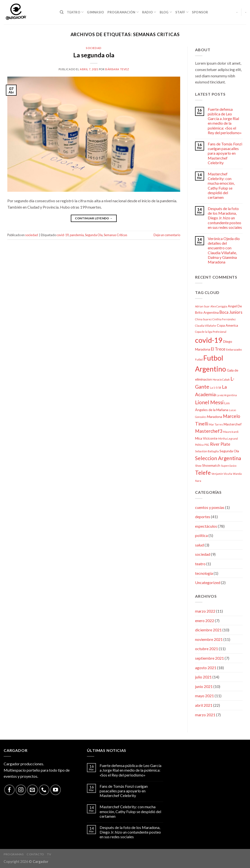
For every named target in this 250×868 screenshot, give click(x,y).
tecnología (204, 573)
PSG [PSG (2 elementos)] (207, 445)
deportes (203, 517)
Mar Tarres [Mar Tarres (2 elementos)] (216, 424)
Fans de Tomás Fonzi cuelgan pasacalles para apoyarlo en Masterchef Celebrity (225, 153)
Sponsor (200, 12)
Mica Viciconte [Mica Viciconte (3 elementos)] (206, 438)
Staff (182, 12)
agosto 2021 (206, 668)
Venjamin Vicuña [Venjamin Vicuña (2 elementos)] (222, 474)
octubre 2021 (207, 649)
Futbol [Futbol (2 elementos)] (199, 359)
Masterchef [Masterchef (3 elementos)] (233, 424)
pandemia (77, 235)
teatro (200, 564)
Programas (14, 854)
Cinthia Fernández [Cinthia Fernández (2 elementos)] (224, 319)
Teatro (75, 12)
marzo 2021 (205, 715)
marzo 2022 (205, 611)
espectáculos (206, 526)
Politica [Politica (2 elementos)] (199, 445)
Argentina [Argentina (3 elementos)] (211, 312)
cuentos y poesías (210, 507)
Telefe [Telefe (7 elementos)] (203, 473)
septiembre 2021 (209, 658)
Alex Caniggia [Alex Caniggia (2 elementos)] (219, 306)
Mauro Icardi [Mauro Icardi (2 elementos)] (231, 432)
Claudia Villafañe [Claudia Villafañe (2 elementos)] (206, 326)
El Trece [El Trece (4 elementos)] (218, 349)
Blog (166, 12)
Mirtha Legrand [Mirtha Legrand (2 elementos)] (228, 439)
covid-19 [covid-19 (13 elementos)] (209, 340)
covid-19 (62, 235)
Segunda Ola (94, 235)
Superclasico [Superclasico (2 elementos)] (229, 466)
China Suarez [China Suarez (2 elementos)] (203, 319)
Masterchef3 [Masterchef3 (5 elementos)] (209, 431)
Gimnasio (95, 12)
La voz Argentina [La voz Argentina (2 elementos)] (227, 395)
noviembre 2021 (209, 639)
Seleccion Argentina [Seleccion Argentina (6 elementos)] (218, 458)
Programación (123, 12)
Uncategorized (208, 582)
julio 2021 (203, 677)
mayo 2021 (204, 696)
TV (49, 854)
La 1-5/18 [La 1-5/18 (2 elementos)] (216, 388)
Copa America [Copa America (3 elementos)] (227, 325)
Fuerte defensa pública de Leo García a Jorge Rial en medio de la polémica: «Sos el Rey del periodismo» (225, 121)
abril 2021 (204, 705)
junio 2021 (204, 686)
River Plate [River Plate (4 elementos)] (220, 444)
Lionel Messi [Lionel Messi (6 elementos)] (209, 402)
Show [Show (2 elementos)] (198, 466)
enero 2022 (205, 621)
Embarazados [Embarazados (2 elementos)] (234, 349)
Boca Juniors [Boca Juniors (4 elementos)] (231, 312)
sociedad (94, 48)
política (201, 535)
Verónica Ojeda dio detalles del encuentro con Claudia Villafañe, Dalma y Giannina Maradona (224, 250)
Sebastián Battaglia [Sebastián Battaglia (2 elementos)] (207, 451)
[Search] (62, 12)
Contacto (35, 854)
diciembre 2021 (208, 630)
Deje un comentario (167, 235)
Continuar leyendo (94, 218)
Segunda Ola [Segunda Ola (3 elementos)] (229, 451)
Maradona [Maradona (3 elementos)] (215, 417)
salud (199, 545)
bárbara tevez (117, 69)
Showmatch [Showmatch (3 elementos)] (211, 465)
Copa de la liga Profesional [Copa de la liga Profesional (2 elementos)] (211, 332)
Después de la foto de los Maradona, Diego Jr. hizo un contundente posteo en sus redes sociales (225, 218)
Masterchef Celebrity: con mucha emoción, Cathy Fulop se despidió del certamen (221, 186)
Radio (149, 12)
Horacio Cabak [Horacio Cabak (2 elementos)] (221, 379)
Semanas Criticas (115, 235)
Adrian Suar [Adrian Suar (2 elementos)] (202, 306)
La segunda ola (94, 55)
